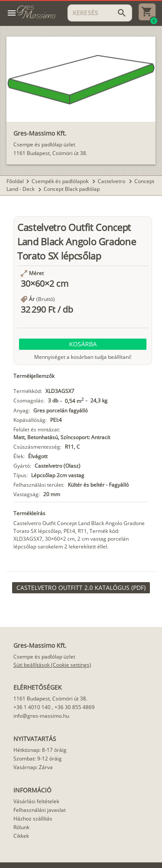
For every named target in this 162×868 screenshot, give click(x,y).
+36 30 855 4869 (75, 707)
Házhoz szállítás (33, 819)
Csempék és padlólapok (61, 181)
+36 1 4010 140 (32, 707)
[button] (83, 344)
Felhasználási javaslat (40, 810)
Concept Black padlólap (72, 189)
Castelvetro (112, 181)
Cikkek (21, 836)
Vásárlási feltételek (36, 801)
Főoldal (15, 181)
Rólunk (21, 827)
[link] (81, 588)
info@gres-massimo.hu (41, 716)
